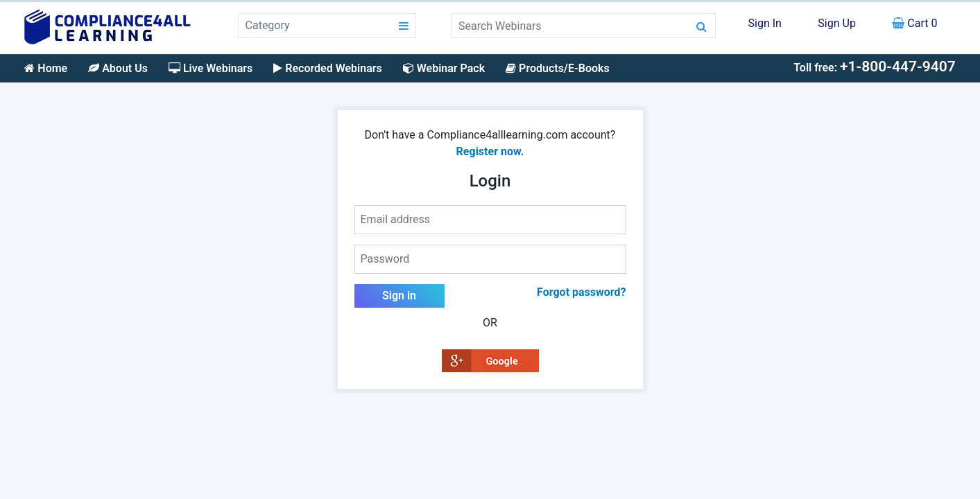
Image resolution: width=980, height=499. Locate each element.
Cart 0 (914, 23)
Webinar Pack (444, 68)
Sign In (765, 23)
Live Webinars (210, 68)
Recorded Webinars (327, 68)
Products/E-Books (558, 68)
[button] (490, 360)
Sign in (399, 296)
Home (46, 68)
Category (268, 25)
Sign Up (837, 23)
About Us (118, 68)
